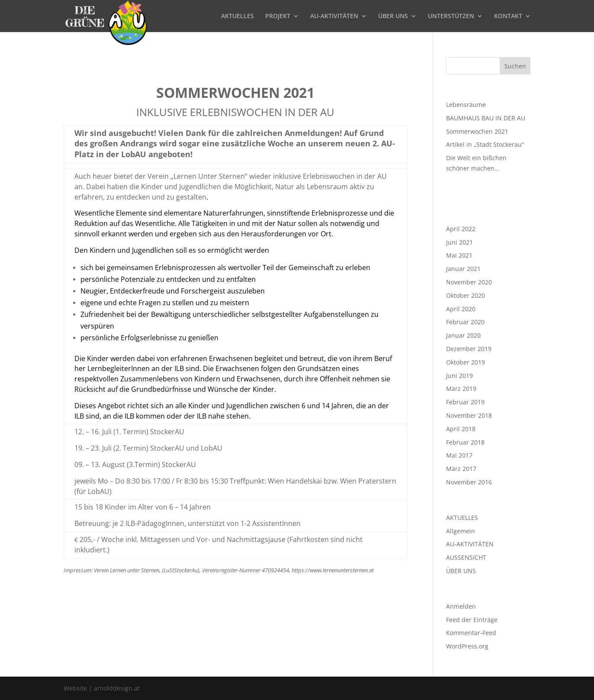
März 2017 (461, 469)
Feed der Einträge (472, 620)
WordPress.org (467, 646)
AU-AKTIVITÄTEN (334, 16)
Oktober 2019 (466, 362)
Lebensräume (466, 105)
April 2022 (461, 229)
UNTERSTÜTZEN (451, 16)
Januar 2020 (463, 335)
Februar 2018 (465, 442)
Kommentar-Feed (471, 633)
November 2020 (469, 282)
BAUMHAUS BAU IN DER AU (486, 118)
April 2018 (461, 429)
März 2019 (461, 389)
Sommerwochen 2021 (477, 131)
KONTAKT (508, 16)
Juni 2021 (459, 242)
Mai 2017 (459, 455)
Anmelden (461, 606)
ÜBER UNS (393, 16)
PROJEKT (278, 16)
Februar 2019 (465, 402)
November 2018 (469, 415)
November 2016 (469, 482)
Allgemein (461, 531)
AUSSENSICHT (466, 557)
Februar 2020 (465, 322)
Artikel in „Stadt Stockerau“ (485, 144)
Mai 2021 (459, 255)
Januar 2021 (463, 269)
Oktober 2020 (466, 295)
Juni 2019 (459, 376)
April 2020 (461, 309)
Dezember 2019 (469, 349)
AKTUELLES (238, 16)
